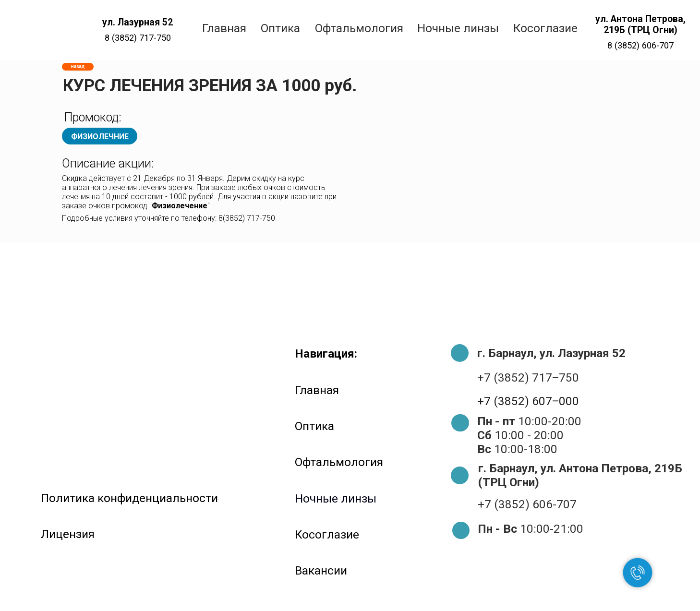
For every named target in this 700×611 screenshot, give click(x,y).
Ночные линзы (336, 498)
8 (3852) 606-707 (640, 45)
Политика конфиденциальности (129, 498)
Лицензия (68, 534)
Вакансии (321, 570)
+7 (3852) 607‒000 (528, 401)
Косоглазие (327, 534)
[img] (41, 30)
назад (78, 66)
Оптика (314, 426)
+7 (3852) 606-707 (527, 504)
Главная (317, 390)
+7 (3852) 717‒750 (528, 377)
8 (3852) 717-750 (138, 38)
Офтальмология (339, 462)
